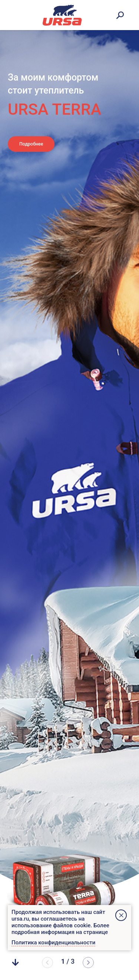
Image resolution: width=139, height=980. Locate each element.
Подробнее (41, 147)
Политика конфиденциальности (53, 943)
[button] (88, 963)
